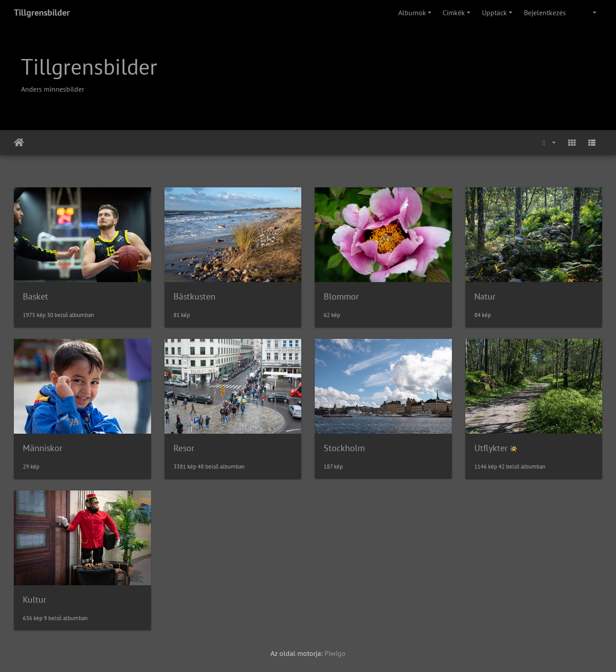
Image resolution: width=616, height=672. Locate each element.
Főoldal (19, 143)
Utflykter (491, 448)
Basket (36, 296)
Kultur (35, 600)
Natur (485, 296)
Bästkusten (194, 296)
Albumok (412, 13)
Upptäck (494, 13)
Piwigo (335, 653)
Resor (184, 448)
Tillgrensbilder (42, 13)
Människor (43, 448)
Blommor (341, 296)
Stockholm (344, 448)
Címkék (454, 13)
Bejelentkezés (545, 13)
